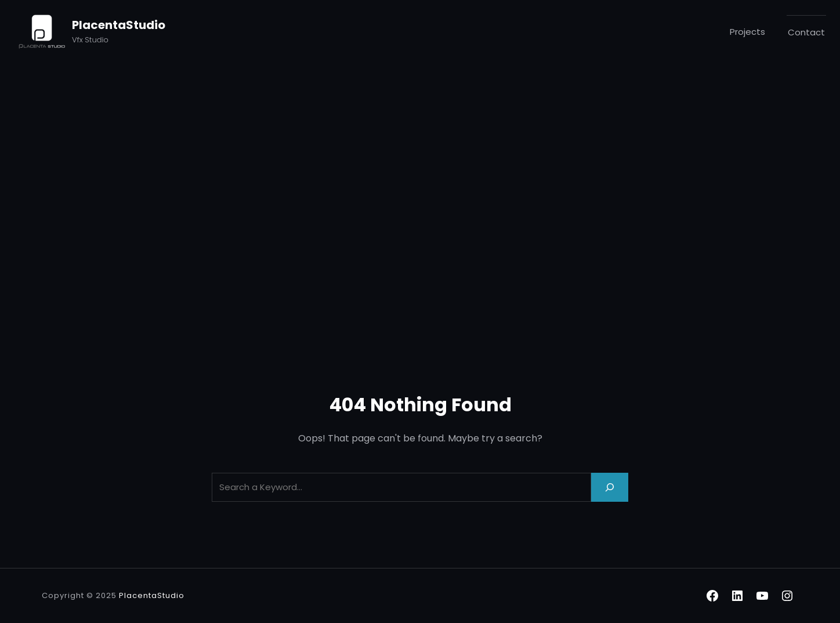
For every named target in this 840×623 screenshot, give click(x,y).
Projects (747, 32)
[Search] (610, 487)
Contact (806, 32)
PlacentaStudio (119, 25)
